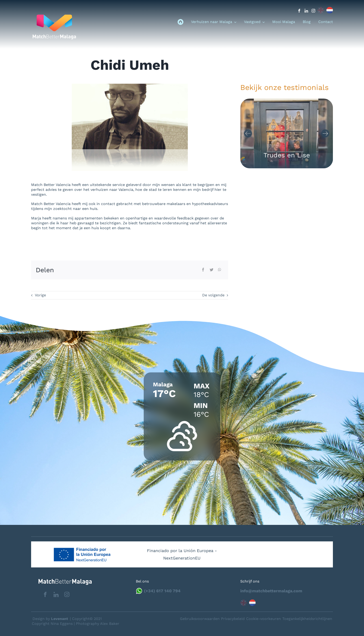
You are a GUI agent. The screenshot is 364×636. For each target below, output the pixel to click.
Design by (50, 619)
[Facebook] (203, 270)
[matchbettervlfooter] (61, 581)
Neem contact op (337, 618)
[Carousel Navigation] (287, 134)
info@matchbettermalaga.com (271, 591)
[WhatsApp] (220, 270)
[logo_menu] (54, 16)
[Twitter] (211, 270)
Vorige (40, 295)
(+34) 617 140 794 (162, 591)
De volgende (213, 295)
